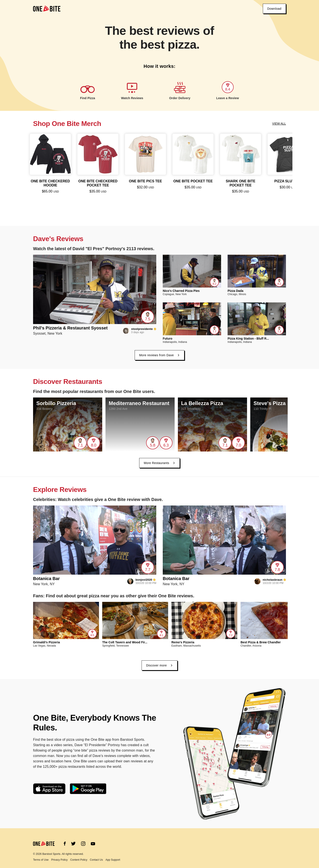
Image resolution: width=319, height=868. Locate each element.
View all (279, 124)
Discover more (159, 665)
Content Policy (79, 860)
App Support (113, 860)
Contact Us (96, 860)
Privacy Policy (59, 860)
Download (274, 9)
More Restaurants (159, 463)
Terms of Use (41, 860)
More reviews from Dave (160, 355)
